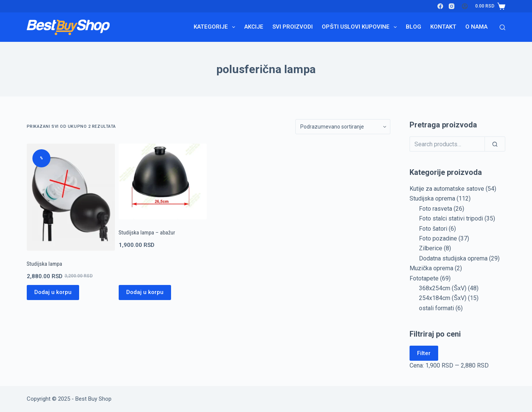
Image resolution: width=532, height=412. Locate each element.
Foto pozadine (438, 238)
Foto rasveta (436, 209)
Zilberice (431, 248)
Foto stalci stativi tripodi (451, 218)
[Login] (465, 6)
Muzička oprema (431, 268)
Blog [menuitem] (414, 27)
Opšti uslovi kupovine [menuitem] (361, 27)
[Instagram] (452, 6)
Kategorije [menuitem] (216, 27)
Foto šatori (433, 229)
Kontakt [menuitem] (443, 27)
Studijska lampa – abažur (147, 233)
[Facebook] (440, 6)
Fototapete (424, 278)
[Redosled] (343, 127)
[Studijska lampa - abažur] (163, 181)
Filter (424, 353)
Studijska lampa (44, 264)
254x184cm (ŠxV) (443, 298)
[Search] (502, 27)
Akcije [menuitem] (254, 27)
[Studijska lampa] (71, 197)
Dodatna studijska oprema (453, 258)
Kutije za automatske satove (447, 189)
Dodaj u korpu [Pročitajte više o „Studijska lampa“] (53, 292)
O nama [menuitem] (476, 27)
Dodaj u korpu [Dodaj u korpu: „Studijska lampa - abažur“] (145, 292)
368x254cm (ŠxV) (443, 288)
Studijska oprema (432, 198)
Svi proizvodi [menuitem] (293, 27)
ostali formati (436, 308)
